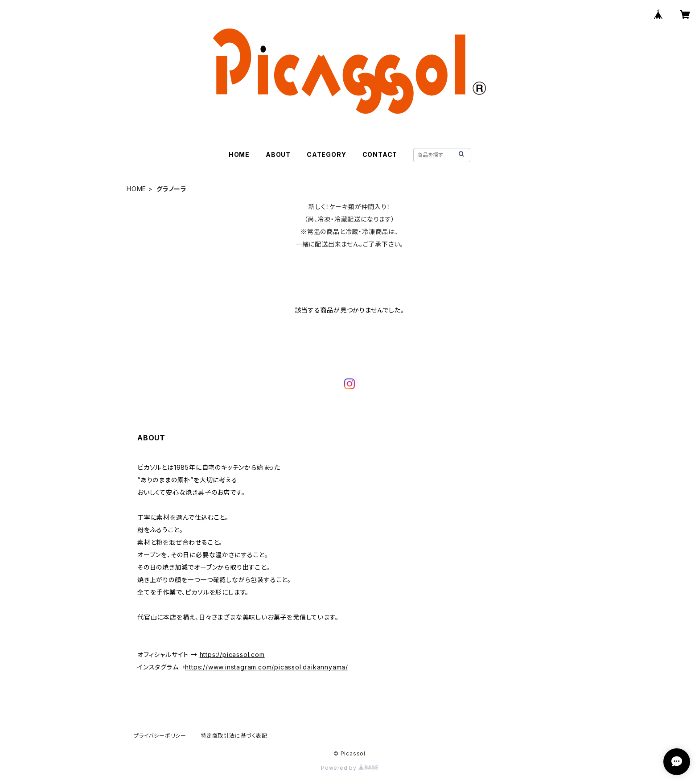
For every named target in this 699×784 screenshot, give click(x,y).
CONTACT (380, 154)
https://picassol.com (232, 655)
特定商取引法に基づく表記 (234, 736)
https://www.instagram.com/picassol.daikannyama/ (267, 667)
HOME (239, 154)
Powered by (349, 768)
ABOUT (278, 154)
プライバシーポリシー (160, 736)
